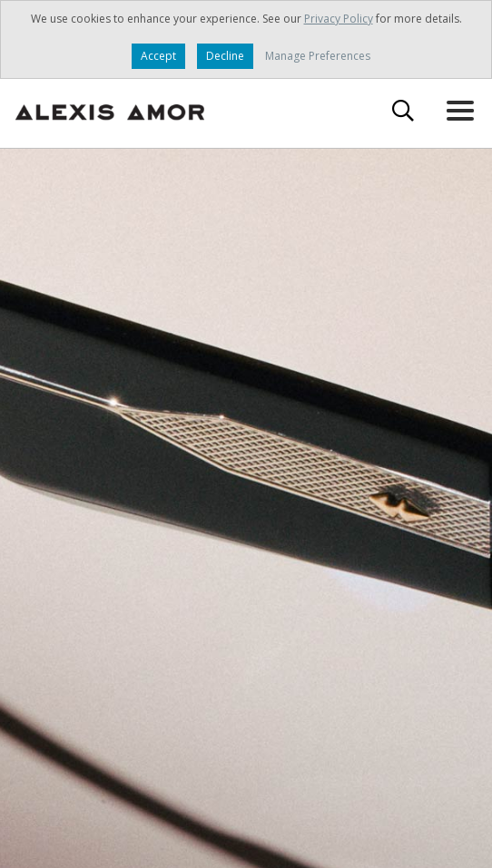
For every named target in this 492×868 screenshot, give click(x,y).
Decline (225, 56)
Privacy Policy (339, 19)
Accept (158, 56)
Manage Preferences (318, 56)
